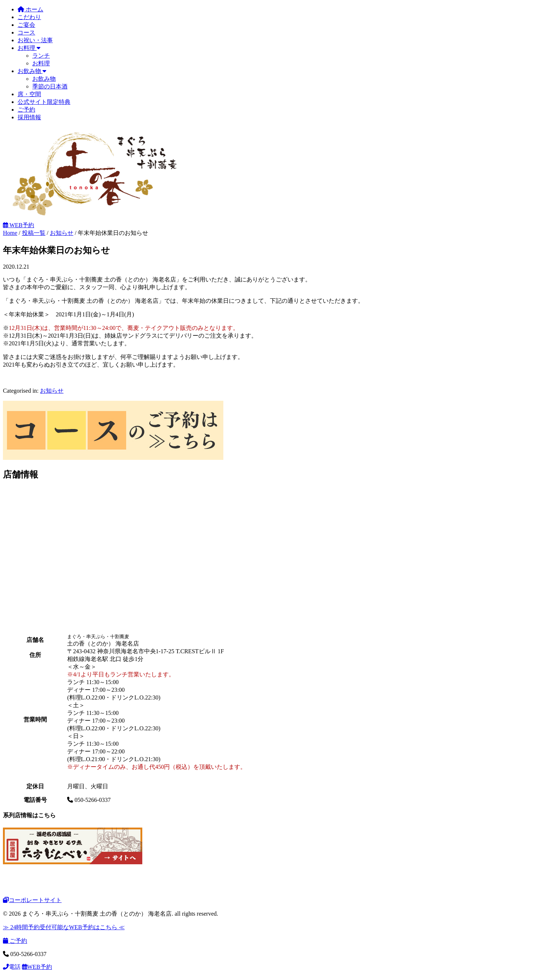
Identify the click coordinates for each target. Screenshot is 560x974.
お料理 (29, 48)
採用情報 (29, 117)
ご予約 (26, 110)
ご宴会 (26, 25)
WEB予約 (19, 225)
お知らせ (52, 391)
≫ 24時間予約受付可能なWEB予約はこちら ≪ (64, 927)
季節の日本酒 (50, 86)
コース (26, 32)
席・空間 (29, 94)
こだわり (29, 17)
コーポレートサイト (32, 900)
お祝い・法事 (35, 40)
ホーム (30, 9)
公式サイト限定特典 (44, 102)
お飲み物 (32, 71)
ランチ (41, 56)
